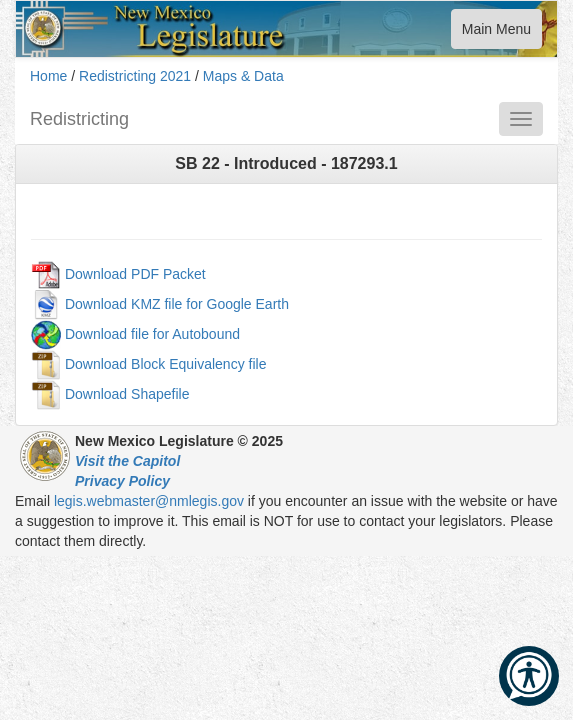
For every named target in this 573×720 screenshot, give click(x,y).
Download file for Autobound (152, 333)
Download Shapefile (127, 393)
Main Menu (496, 33)
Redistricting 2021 (135, 76)
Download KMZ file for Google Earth (177, 303)
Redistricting (79, 119)
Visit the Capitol (127, 461)
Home (48, 76)
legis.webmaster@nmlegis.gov (149, 501)
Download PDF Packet (135, 273)
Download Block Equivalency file (166, 363)
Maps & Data (243, 76)
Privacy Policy (122, 481)
